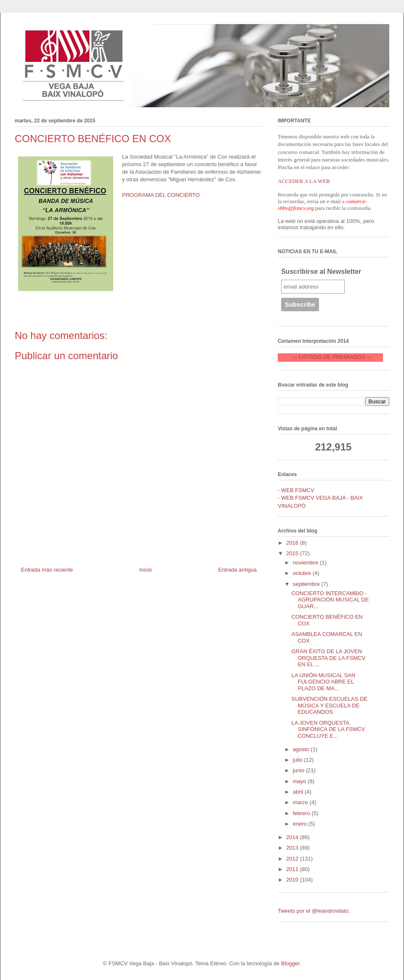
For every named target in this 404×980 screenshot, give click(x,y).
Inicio (146, 570)
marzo (301, 802)
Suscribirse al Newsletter (321, 271)
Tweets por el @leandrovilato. (314, 911)
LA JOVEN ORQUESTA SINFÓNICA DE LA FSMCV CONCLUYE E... (328, 729)
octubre (303, 573)
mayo (300, 781)
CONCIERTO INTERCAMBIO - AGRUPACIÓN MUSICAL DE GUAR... (330, 600)
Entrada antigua (237, 570)
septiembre (307, 584)
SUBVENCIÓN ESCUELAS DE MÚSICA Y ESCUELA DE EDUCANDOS (329, 705)
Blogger (290, 963)
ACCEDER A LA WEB (304, 181)
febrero (302, 813)
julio (299, 760)
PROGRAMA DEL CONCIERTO (161, 195)
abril (299, 792)
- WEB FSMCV (296, 490)
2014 (293, 837)
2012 (293, 859)
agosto (302, 749)
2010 (293, 880)
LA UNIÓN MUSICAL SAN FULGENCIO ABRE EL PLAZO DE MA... (323, 682)
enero (301, 824)
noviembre (306, 563)
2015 (293, 553)
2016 (293, 543)
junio (299, 770)
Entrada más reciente (47, 570)
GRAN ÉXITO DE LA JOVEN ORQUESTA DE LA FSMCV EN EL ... (328, 658)
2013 (293, 848)
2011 (293, 869)
